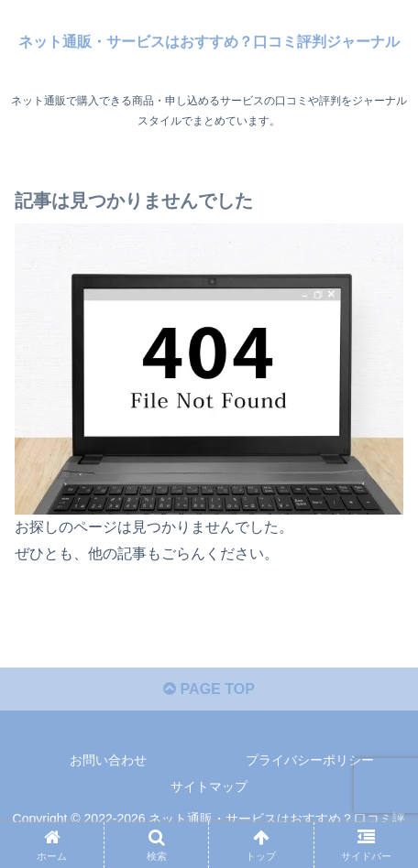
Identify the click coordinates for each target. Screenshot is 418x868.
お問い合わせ (108, 760)
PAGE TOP (209, 689)
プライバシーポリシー (310, 760)
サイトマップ (209, 787)
